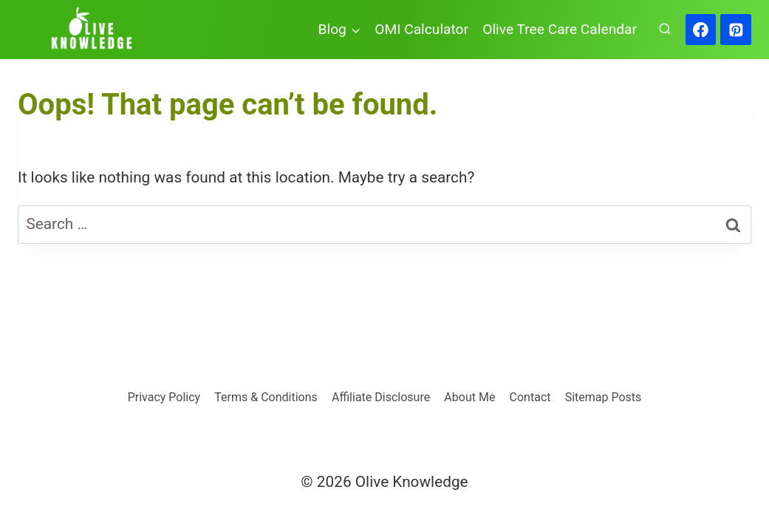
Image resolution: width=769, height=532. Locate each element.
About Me (469, 397)
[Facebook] (701, 30)
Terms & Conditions (266, 397)
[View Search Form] (665, 30)
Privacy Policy (164, 397)
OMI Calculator (421, 29)
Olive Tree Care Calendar (560, 29)
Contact (530, 397)
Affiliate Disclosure (381, 397)
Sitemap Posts (604, 397)
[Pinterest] (736, 30)
